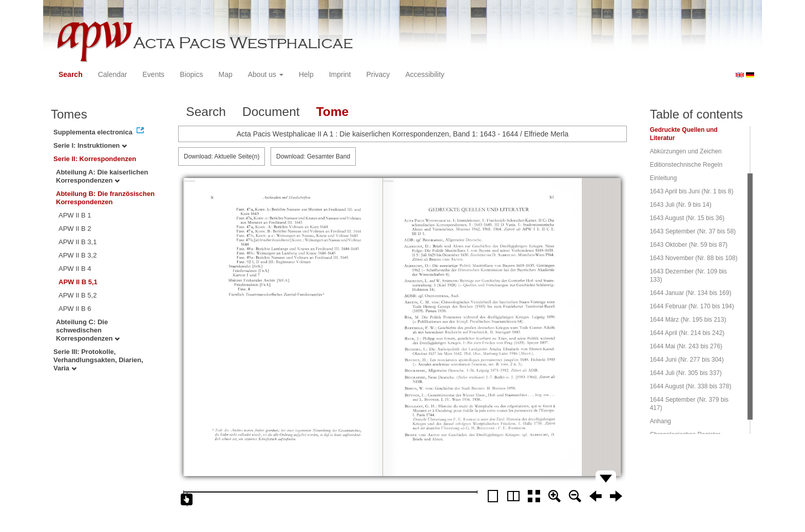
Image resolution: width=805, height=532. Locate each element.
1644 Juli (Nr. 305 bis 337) (686, 373)
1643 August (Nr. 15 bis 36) (687, 218)
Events (154, 74)
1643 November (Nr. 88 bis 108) (694, 258)
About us (266, 74)
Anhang (660, 421)
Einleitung (664, 178)
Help (306, 74)
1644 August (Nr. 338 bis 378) (691, 386)
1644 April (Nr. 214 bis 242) (687, 333)
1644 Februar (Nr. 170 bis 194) (692, 306)
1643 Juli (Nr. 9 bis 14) (681, 205)
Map (225, 74)
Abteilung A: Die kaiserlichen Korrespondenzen (102, 176)
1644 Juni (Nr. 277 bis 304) (687, 360)
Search (71, 74)
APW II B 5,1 (78, 282)
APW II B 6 (75, 309)
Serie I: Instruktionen (90, 145)
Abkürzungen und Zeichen (686, 151)
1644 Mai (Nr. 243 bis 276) (686, 346)
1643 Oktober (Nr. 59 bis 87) (689, 245)
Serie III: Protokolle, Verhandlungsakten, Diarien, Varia (98, 360)
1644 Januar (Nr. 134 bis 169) (691, 293)
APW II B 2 (75, 229)
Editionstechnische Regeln (686, 165)
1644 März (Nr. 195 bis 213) (688, 320)
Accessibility (425, 74)
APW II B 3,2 (78, 255)
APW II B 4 (75, 269)
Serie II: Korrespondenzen (95, 159)
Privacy (378, 74)
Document (271, 112)
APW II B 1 (75, 215)
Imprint (340, 74)
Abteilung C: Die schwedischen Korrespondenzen (88, 330)
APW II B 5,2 (78, 295)
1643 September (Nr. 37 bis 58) (693, 231)
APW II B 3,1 (78, 242)
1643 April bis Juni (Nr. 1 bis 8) (692, 191)
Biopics (191, 74)
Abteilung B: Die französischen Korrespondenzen (105, 198)
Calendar (113, 74)
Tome (333, 112)
